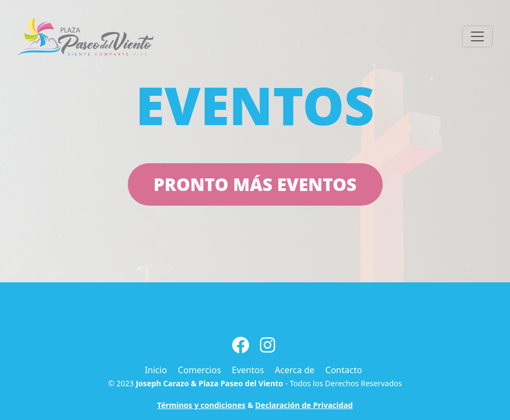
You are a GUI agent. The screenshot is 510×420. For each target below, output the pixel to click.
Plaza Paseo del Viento (241, 383)
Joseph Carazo (163, 383)
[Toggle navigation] (477, 36)
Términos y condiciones (201, 405)
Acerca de (294, 370)
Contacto (344, 370)
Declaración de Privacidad (304, 405)
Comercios (199, 370)
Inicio (156, 370)
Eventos (248, 370)
